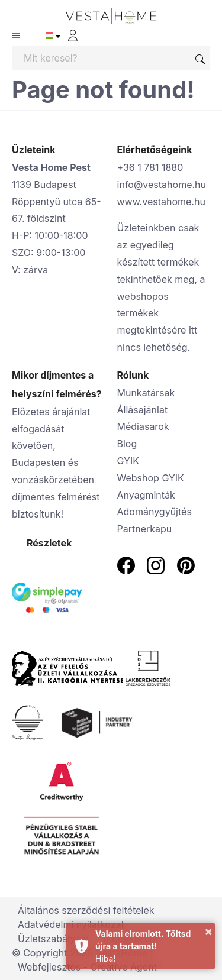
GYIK (128, 461)
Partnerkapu (145, 529)
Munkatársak (146, 393)
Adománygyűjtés (155, 512)
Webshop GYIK (151, 478)
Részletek (49, 543)
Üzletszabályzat (53, 939)
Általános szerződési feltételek (86, 910)
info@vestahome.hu (162, 185)
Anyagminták (146, 495)
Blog (127, 444)
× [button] (208, 931)
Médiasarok (143, 426)
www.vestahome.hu (161, 202)
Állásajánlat (143, 410)
